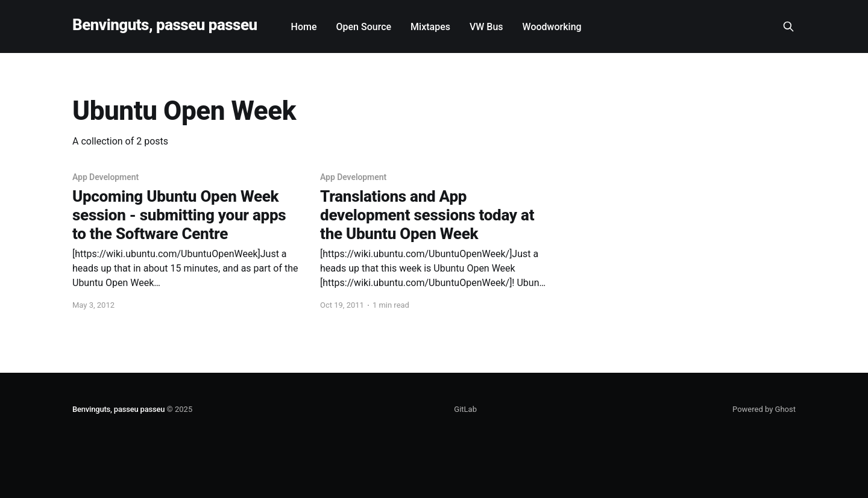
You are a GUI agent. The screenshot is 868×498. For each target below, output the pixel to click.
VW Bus (486, 27)
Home (304, 27)
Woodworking (552, 27)
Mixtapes (430, 27)
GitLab (465, 409)
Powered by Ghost (764, 409)
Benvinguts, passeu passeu (165, 25)
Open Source (364, 27)
